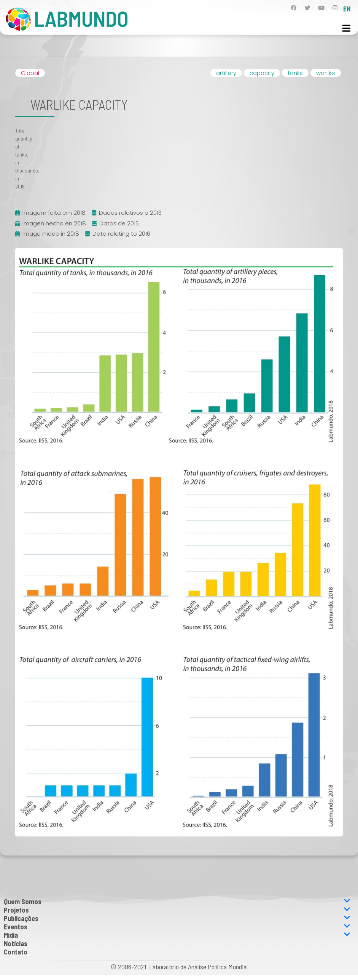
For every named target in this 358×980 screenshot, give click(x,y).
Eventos (177, 927)
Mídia (177, 935)
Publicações (177, 918)
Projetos (177, 910)
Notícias (16, 943)
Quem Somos (177, 902)
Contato (16, 952)
